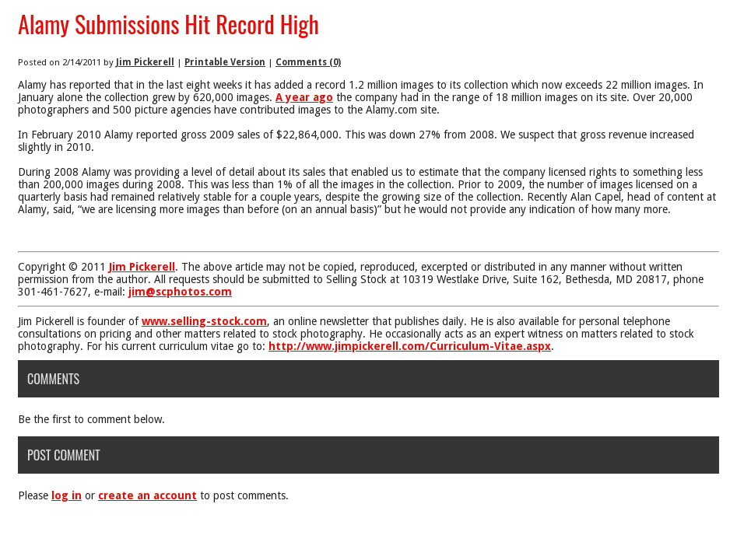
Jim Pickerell (145, 62)
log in (67, 495)
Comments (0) (308, 62)
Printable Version (225, 62)
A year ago (304, 97)
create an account (147, 495)
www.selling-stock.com (204, 321)
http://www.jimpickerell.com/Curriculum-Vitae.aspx (410, 346)
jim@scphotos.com (180, 292)
